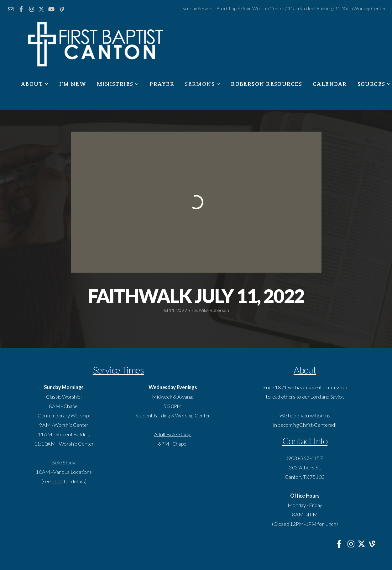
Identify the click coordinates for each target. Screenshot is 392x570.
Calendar (330, 84)
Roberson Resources (267, 84)
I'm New (73, 84)
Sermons (203, 84)
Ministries (118, 84)
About (35, 84)
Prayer (162, 84)
